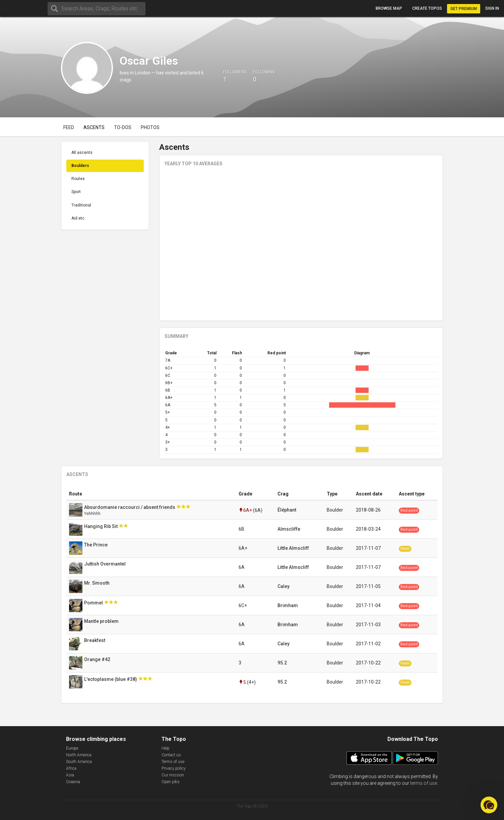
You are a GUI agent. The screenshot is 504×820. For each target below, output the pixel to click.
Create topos (427, 8)
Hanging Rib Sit (101, 526)
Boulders (80, 166)
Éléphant (287, 510)
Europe (72, 748)
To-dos (123, 127)
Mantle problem (102, 621)
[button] (489, 805)
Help (166, 748)
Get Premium (464, 9)
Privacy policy (174, 768)
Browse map (389, 8)
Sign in (492, 8)
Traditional (81, 205)
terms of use (424, 783)
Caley (283, 586)
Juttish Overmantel (105, 564)
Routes (78, 179)
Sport (76, 192)
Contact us (171, 755)
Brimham (288, 605)
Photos (150, 127)
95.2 (282, 663)
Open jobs (171, 782)
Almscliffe (289, 529)
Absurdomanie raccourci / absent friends (130, 507)
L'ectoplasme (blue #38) (111, 679)
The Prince (96, 545)
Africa (71, 768)
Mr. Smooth (97, 583)
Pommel (94, 603)
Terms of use (173, 762)
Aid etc (78, 218)
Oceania (73, 782)
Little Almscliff (293, 548)
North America (79, 755)
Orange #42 (98, 659)
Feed (69, 127)
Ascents (94, 127)
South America (79, 762)
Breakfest (95, 640)
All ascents (82, 153)
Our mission (173, 775)
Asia (70, 775)
